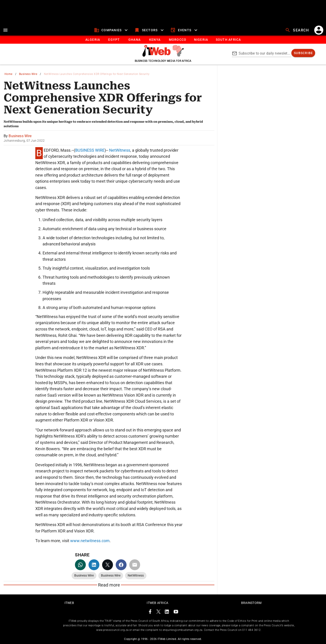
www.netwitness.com (90, 541)
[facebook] (121, 565)
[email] (135, 565)
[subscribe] (303, 53)
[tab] (92, 40)
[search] (297, 30)
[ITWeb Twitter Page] (158, 612)
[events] (184, 30)
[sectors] (150, 30)
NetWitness (120, 150)
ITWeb (69, 603)
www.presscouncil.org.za (112, 630)
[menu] (5, 30)
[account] (319, 30)
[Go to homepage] (163, 55)
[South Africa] (228, 40)
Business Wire (28, 74)
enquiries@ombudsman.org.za (183, 630)
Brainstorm (251, 603)
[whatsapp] (80, 565)
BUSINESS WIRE (90, 150)
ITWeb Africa (157, 603)
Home (8, 74)
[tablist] (163, 40)
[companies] (111, 30)
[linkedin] (94, 565)
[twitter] (108, 565)
